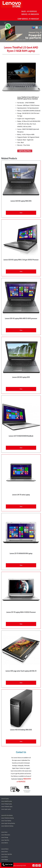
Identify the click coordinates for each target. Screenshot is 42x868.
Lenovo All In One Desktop (7, 815)
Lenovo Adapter (5, 860)
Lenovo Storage (5, 837)
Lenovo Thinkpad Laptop (7, 804)
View (21, 213)
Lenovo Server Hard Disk (7, 854)
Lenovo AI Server (5, 849)
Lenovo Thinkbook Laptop (7, 807)
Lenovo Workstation (6, 835)
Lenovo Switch (5, 852)
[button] (3, 34)
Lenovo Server (4, 832)
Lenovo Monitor (5, 843)
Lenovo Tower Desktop (6, 821)
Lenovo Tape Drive (5, 840)
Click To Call (7, 865)
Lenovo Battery (5, 857)
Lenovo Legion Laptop (6, 809)
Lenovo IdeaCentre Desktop (7, 826)
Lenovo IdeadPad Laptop (7, 801)
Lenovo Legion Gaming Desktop (8, 823)
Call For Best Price (25, 151)
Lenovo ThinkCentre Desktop (8, 818)
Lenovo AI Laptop (5, 799)
